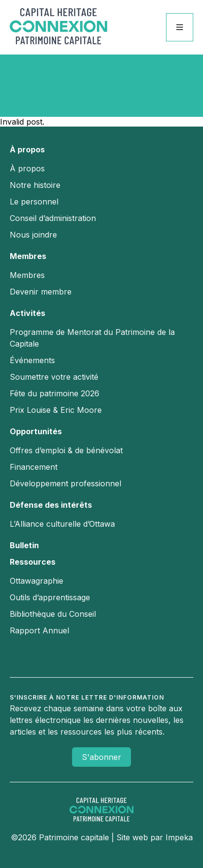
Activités (28, 313)
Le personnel (34, 202)
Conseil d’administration (53, 218)
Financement (34, 467)
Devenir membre (41, 292)
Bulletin (24, 545)
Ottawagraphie (37, 581)
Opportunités (36, 431)
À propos (27, 149)
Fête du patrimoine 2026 (55, 393)
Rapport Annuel (39, 630)
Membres (28, 256)
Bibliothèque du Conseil (53, 614)
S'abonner (101, 757)
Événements (32, 360)
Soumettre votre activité (54, 377)
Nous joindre (33, 235)
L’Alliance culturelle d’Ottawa (62, 524)
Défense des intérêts (51, 505)
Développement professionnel (65, 483)
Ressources (33, 562)
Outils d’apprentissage (50, 597)
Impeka (179, 837)
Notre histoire (35, 185)
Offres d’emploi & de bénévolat (66, 450)
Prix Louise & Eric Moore (56, 410)
